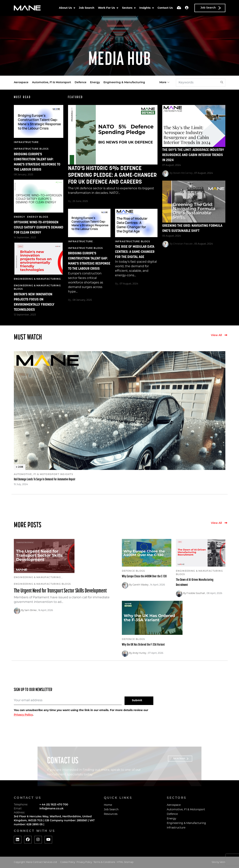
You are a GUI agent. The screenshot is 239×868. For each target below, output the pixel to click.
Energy (95, 83)
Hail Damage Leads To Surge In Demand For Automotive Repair (45, 479)
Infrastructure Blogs (86, 248)
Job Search (87, 8)
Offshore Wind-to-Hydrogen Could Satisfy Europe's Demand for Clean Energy (39, 228)
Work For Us (107, 8)
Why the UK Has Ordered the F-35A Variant (143, 645)
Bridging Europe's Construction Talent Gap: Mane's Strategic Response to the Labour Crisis (89, 261)
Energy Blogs (38, 217)
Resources (111, 814)
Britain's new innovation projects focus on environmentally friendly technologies (34, 302)
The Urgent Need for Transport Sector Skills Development (60, 591)
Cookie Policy (68, 862)
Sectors (128, 8)
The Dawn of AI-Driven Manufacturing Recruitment (195, 582)
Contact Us (165, 8)
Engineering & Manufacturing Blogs (37, 287)
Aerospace (21, 83)
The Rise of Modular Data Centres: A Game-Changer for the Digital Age (135, 252)
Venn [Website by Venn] (223, 862)
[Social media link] (18, 840)
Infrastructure (81, 242)
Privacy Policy (23, 715)
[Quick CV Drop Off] (179, 8)
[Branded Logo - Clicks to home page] (27, 8)
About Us (66, 8)
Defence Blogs (134, 571)
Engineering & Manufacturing (124, 83)
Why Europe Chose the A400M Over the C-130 (144, 576)
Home (108, 805)
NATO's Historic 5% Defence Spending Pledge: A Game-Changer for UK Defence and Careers (112, 175)
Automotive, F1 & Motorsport (52, 83)
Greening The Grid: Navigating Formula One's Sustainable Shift (192, 228)
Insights (145, 8)
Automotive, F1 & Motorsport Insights (43, 474)
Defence (81, 83)
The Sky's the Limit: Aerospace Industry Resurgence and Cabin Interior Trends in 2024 (193, 155)
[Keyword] (197, 83)
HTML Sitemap (125, 862)
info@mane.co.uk (51, 809)
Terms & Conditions (104, 862)
